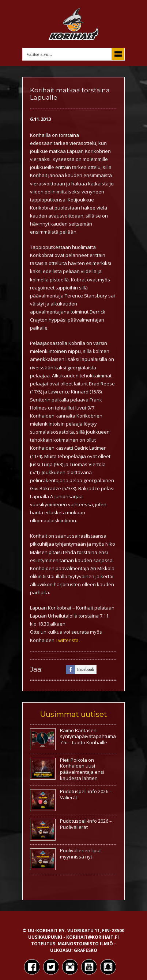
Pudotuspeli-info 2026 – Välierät (86, 794)
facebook (80, 670)
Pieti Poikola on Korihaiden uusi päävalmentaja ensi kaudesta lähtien (82, 769)
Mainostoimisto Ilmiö (85, 944)
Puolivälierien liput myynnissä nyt (80, 854)
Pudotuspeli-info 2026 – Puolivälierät (86, 824)
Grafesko (86, 950)
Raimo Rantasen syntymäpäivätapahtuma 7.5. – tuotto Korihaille (88, 737)
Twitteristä (67, 640)
